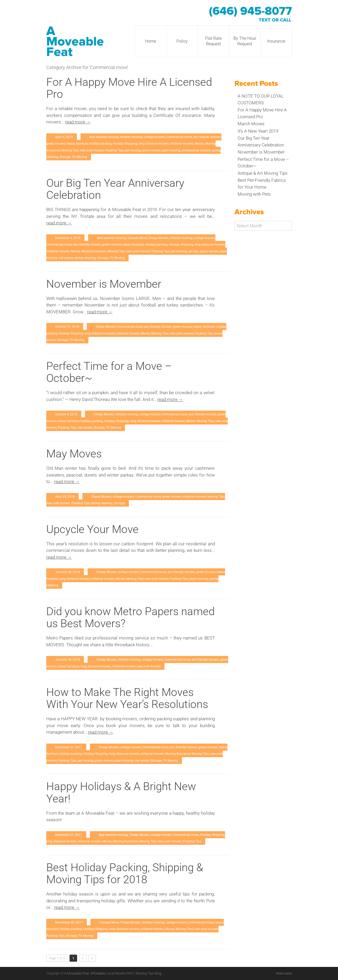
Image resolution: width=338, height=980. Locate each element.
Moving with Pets (254, 194)
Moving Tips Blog (149, 973)
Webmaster (283, 973)
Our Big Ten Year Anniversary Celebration (115, 189)
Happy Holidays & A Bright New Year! (121, 792)
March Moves (251, 124)
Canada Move (137, 238)
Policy (182, 41)
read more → (78, 122)
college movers (154, 137)
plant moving (171, 150)
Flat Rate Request (213, 41)
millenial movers (182, 144)
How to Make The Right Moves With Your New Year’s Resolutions (127, 698)
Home (151, 41)
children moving (131, 137)
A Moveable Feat (75, 42)
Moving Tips (70, 150)
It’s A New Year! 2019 (258, 131)
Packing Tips (114, 150)
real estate (66, 258)
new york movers (92, 150)
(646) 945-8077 (250, 11)
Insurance (276, 41)
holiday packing (100, 144)
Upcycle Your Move (92, 529)
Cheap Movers (158, 238)
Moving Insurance (94, 251)
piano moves (151, 150)
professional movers (196, 150)
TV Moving (79, 157)
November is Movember (104, 284)
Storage (65, 157)
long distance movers (154, 144)
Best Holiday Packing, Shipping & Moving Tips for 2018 (125, 873)
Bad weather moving (104, 137)
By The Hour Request (245, 41)
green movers (56, 144)
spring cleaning (85, 258)
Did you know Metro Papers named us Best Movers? (130, 617)
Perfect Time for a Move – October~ (109, 372)
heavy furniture (77, 144)
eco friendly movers (207, 137)
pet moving (133, 150)
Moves (199, 144)
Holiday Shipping (125, 144)
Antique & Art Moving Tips (263, 173)
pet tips (193, 251)
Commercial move (179, 137)
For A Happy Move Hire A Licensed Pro (129, 88)
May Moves (74, 454)
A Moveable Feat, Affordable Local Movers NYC (99, 973)
